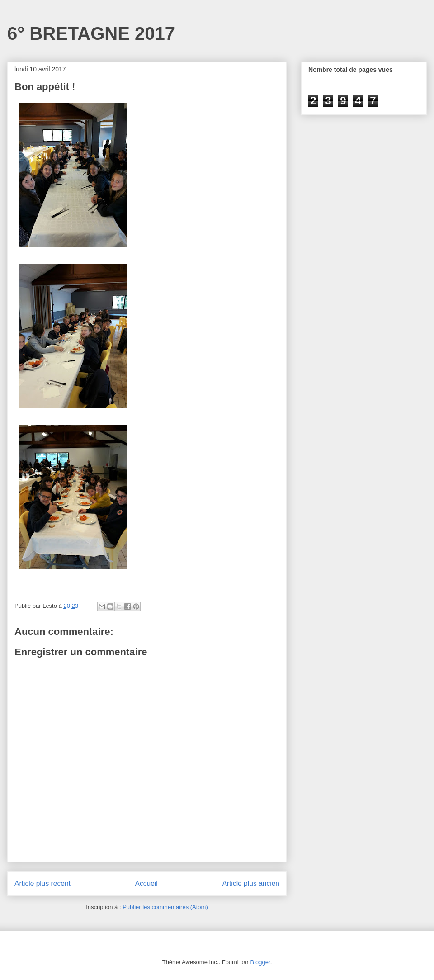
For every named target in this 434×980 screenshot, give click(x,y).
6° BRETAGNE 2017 (91, 33)
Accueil (146, 883)
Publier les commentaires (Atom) (165, 907)
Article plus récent (42, 883)
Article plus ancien (251, 883)
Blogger (260, 962)
